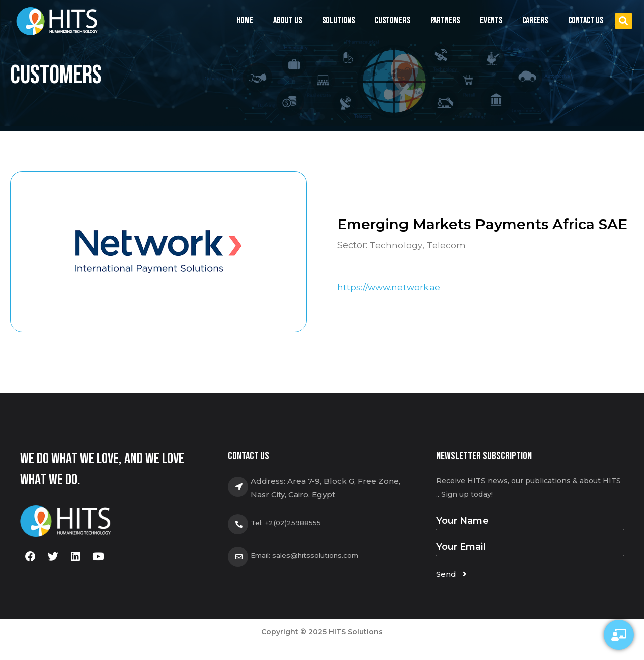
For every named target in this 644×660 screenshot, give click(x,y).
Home (245, 20)
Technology (396, 245)
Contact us (586, 20)
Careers (535, 20)
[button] (624, 21)
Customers (392, 20)
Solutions (338, 23)
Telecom (446, 245)
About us (288, 20)
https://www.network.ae (390, 288)
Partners (445, 20)
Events (491, 23)
